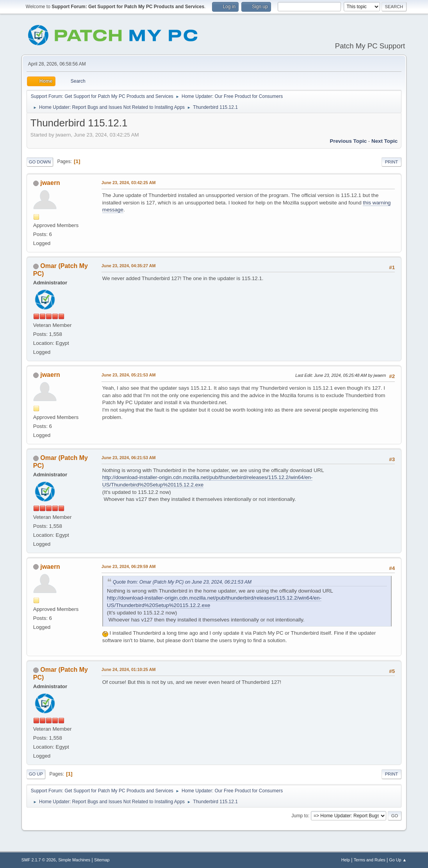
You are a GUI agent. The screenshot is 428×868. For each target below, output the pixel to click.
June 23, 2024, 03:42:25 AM (129, 183)
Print (392, 162)
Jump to (300, 816)
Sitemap (102, 860)
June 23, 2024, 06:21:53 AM (129, 458)
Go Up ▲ (398, 860)
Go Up (36, 774)
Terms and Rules (370, 860)
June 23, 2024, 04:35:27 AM (129, 266)
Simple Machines (74, 860)
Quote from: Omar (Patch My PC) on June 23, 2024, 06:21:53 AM (182, 582)
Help (346, 860)
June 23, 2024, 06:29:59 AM (129, 566)
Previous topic (349, 141)
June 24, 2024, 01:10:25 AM (129, 669)
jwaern (50, 183)
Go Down (40, 162)
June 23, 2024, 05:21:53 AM (129, 375)
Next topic (384, 141)
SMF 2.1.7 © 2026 (39, 860)
